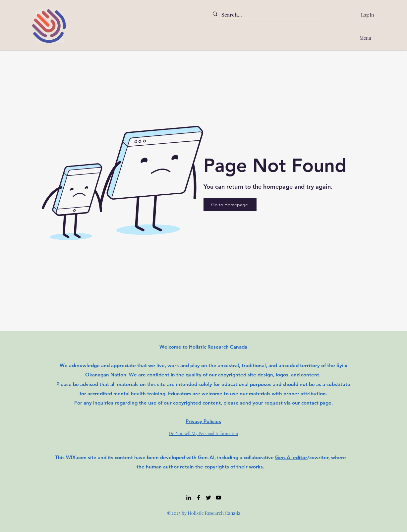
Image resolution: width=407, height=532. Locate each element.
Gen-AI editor (291, 457)
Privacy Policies (203, 421)
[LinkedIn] (189, 498)
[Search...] (264, 15)
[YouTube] (218, 498)
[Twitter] (208, 498)
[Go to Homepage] (230, 205)
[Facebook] (199, 498)
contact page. (317, 403)
